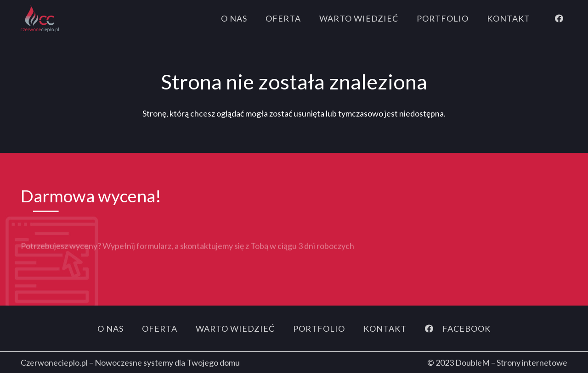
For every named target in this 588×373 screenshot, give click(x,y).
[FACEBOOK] (434, 328)
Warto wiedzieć (235, 328)
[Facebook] (559, 18)
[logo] (40, 18)
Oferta (160, 328)
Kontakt (385, 328)
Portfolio (319, 328)
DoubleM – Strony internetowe (511, 362)
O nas (110, 328)
